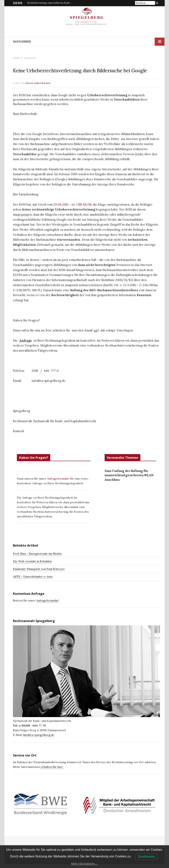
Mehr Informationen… (84, 864)
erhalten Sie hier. (52, 767)
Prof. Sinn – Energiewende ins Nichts (37, 554)
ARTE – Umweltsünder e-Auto (33, 577)
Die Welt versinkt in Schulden (32, 561)
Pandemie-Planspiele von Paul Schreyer (39, 569)
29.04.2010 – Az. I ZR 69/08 (72, 205)
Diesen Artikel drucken (38, 83)
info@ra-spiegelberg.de (39, 735)
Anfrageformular (58, 479)
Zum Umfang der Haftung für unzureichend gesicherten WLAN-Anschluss (130, 475)
